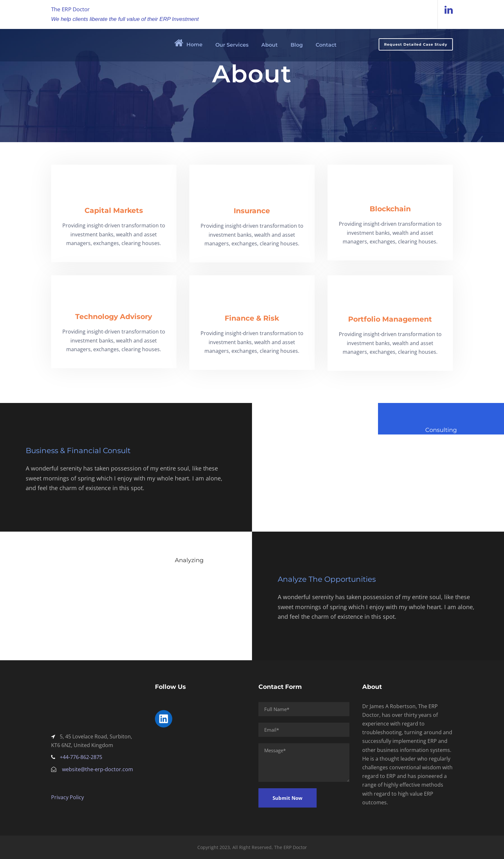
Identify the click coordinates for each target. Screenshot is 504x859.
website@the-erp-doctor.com (98, 769)
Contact (326, 45)
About (270, 45)
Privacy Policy (67, 797)
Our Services (232, 45)
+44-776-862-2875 (81, 757)
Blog (297, 45)
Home (188, 43)
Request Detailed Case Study (416, 44)
